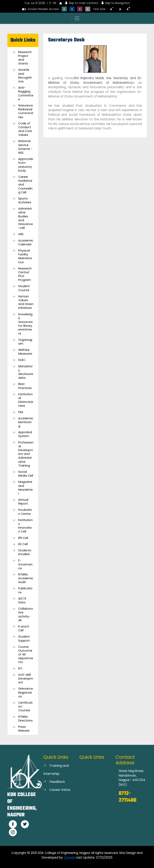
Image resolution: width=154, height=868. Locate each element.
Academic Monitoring (26, 422)
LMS (21, 234)
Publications (25, 590)
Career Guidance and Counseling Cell (25, 185)
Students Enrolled (25, 552)
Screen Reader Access (43, 9)
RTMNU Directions (25, 719)
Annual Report (23, 502)
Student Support (24, 639)
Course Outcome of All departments (26, 655)
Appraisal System (25, 434)
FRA (21, 412)
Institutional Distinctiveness (26, 400)
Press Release (24, 729)
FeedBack (57, 782)
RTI (20, 669)
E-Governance (25, 564)
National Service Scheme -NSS (25, 147)
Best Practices (25, 386)
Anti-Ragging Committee (26, 94)
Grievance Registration (26, 692)
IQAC (22, 360)
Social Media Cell (26, 474)
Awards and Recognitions (25, 76)
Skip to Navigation (118, 3)
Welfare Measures (25, 352)
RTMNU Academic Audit (26, 578)
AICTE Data (22, 601)
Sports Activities (25, 201)
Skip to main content (84, 3)
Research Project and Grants (25, 58)
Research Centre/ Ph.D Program (25, 274)
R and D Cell (24, 628)
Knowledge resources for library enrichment (25, 324)
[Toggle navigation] (77, 18)
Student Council (24, 288)
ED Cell (23, 544)
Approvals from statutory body (26, 165)
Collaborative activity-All (25, 615)
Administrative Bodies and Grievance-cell (26, 218)
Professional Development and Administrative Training (26, 454)
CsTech (69, 857)
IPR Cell (23, 538)
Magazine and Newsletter (25, 488)
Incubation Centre (25, 512)
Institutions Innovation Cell (25, 526)
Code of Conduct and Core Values (25, 129)
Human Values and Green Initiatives (26, 302)
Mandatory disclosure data (26, 372)
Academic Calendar (26, 243)
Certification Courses (25, 707)
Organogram (25, 342)
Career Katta (60, 790)
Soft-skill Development (26, 679)
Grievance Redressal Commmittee (26, 111)
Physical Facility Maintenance (25, 256)
